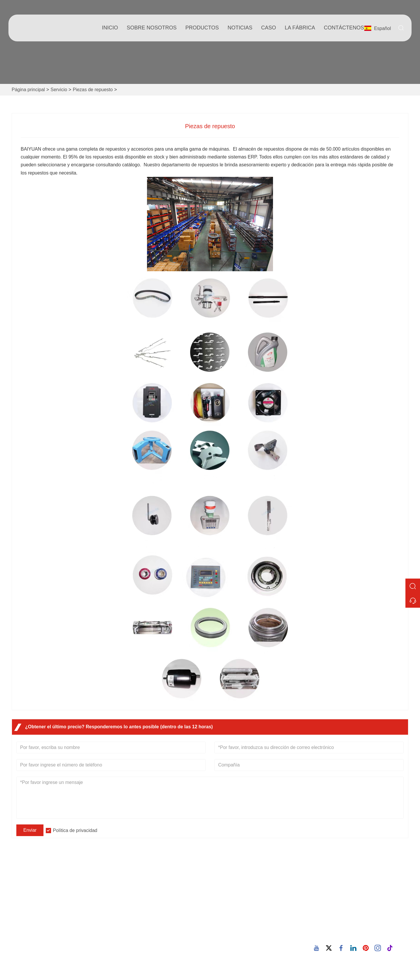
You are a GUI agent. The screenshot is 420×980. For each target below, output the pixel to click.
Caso (268, 28)
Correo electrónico (360, 910)
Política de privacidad (75, 830)
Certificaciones (133, 921)
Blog (219, 911)
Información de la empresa (242, 893)
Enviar (30, 830)
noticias (240, 28)
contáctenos (344, 28)
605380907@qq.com (348, 917)
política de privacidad (140, 939)
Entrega (126, 893)
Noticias (126, 911)
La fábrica (300, 28)
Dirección (342, 878)
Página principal (28, 90)
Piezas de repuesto (93, 90)
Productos (202, 28)
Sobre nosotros (152, 28)
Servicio (59, 90)
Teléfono (342, 928)
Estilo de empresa (233, 902)
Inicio (110, 28)
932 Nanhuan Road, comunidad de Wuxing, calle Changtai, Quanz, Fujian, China (362, 892)
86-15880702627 (343, 935)
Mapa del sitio (132, 930)
